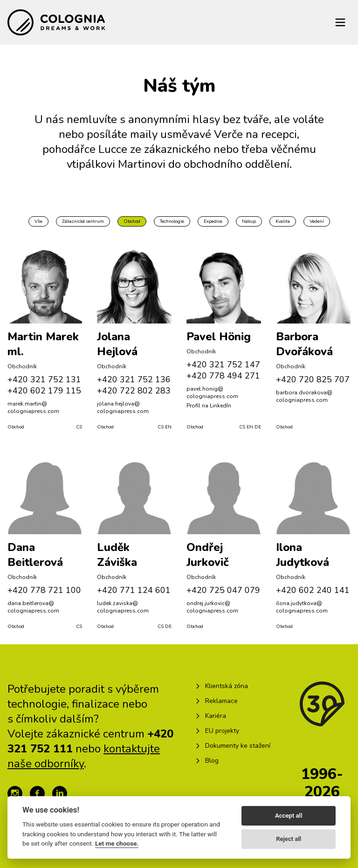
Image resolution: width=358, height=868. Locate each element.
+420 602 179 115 (44, 391)
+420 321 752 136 (134, 379)
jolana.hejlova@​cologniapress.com (123, 407)
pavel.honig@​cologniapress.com (212, 393)
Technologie (172, 221)
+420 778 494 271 (223, 376)
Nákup (249, 221)
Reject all (289, 839)
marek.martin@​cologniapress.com (33, 407)
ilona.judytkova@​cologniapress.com (302, 607)
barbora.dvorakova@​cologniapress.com (304, 396)
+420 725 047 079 (223, 590)
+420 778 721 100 (44, 590)
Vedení (317, 221)
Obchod (132, 221)
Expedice (213, 221)
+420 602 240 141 (313, 590)
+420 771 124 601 (134, 590)
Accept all (289, 816)
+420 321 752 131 (44, 379)
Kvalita (283, 221)
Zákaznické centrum (83, 221)
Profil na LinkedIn (209, 406)
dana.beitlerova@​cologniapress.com (33, 607)
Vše (38, 221)
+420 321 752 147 (223, 365)
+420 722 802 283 (134, 391)
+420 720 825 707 (313, 379)
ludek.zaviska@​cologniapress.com (123, 607)
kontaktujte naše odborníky (84, 756)
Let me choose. (117, 843)
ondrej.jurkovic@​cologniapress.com (212, 607)
